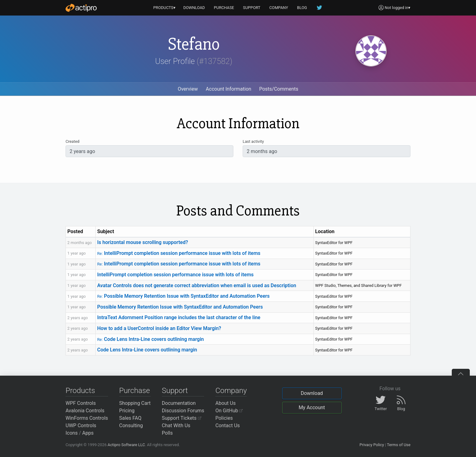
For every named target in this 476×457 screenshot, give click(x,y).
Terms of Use (399, 445)
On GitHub (229, 411)
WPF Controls (81, 403)
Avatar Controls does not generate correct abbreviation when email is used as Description (197, 285)
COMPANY (279, 8)
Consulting (131, 425)
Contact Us (228, 425)
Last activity (253, 141)
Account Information (228, 89)
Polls (167, 433)
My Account (312, 407)
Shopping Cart (135, 403)
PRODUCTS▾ (164, 8)
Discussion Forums (183, 411)
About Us (225, 403)
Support (175, 391)
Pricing (127, 411)
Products (80, 391)
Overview (188, 89)
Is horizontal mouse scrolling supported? (143, 242)
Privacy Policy (372, 445)
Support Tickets (182, 418)
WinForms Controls (87, 418)
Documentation (179, 403)
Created (72, 141)
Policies (224, 418)
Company (231, 391)
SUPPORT (252, 8)
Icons (72, 433)
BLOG (302, 8)
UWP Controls (81, 425)
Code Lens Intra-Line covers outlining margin (151, 339)
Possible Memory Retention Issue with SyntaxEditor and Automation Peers (183, 296)
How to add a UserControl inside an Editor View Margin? (159, 328)
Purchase (135, 391)
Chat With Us (176, 425)
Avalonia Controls (85, 411)
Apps (88, 433)
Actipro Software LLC (126, 445)
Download (312, 393)
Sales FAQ (130, 418)
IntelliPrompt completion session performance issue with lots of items (179, 253)
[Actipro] (81, 8)
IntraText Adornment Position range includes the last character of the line (179, 317)
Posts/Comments (279, 89)
